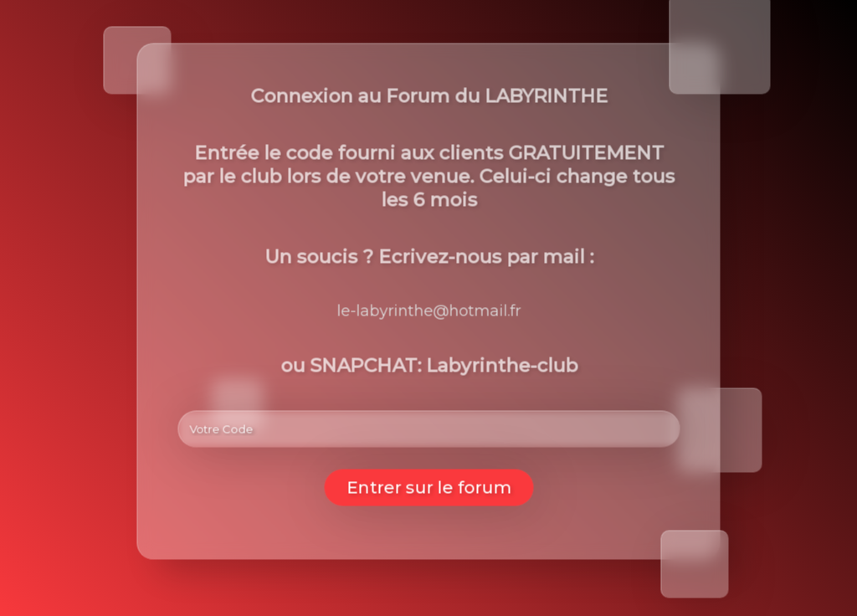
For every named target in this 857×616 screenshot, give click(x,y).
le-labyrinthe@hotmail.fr (429, 311)
